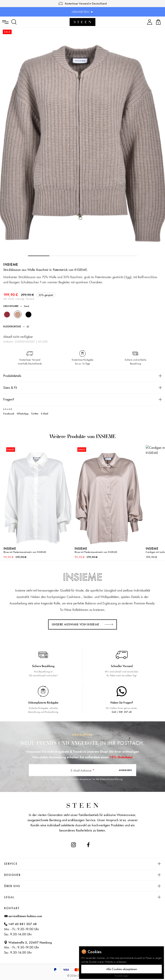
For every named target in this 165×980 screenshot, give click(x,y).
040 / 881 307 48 (122, 712)
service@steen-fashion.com (25, 916)
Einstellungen (122, 976)
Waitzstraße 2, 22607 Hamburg (30, 942)
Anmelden (125, 770)
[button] (39, 256)
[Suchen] (14, 22)
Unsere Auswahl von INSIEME (76, 624)
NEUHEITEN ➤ (83, 12)
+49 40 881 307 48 (23, 924)
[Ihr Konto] (150, 22)
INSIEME (11, 264)
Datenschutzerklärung (111, 779)
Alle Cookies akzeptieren (122, 969)
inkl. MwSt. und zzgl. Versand (19, 299)
